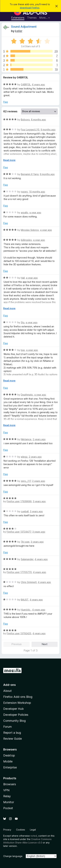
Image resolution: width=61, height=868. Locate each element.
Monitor (9, 802)
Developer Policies (16, 715)
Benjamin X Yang (30, 174)
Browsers (10, 784)
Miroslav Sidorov (30, 230)
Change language (13, 856)
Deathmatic (27, 395)
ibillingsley (26, 240)
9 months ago (48, 130)
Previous (17, 644)
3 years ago (39, 501)
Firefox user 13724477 (19, 532)
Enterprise (10, 767)
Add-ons (10, 685)
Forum (7, 727)
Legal (33, 830)
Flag (6, 102)
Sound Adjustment (24, 27)
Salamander (27, 559)
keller (19, 31)
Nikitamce (26, 439)
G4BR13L (26, 84)
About (7, 691)
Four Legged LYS (30, 130)
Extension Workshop (17, 703)
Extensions (18, 18)
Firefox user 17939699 (19, 501)
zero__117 (26, 481)
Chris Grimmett (29, 582)
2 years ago (39, 439)
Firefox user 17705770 (19, 572)
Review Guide (13, 739)
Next (45, 644)
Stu (23, 322)
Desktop (9, 755)
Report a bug (12, 733)
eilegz (24, 457)
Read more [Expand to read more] (9, 160)
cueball (25, 511)
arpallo (24, 212)
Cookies (21, 830)
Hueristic (26, 610)
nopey (24, 192)
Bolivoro (25, 120)
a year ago (35, 212)
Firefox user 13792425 (19, 633)
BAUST (25, 600)
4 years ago (38, 84)
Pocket (8, 808)
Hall (23, 278)
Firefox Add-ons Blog (18, 697)
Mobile (8, 761)
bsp (23, 350)
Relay (7, 796)
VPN (6, 790)
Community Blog (14, 721)
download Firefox (30, 8)
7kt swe (25, 542)
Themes (32, 18)
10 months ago (37, 192)
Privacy (7, 830)
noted (34, 836)
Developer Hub (13, 709)
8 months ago (38, 120)
